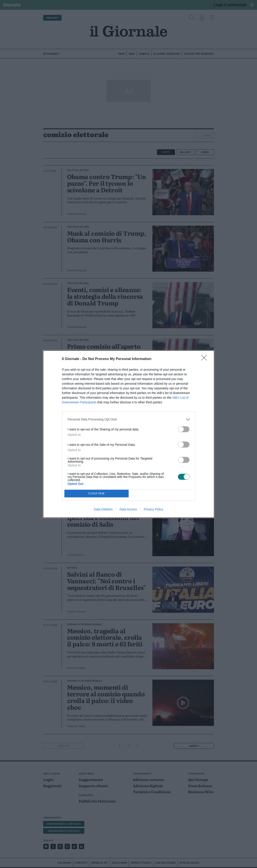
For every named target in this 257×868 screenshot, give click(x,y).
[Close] (205, 359)
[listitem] (129, 419)
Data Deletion (103, 509)
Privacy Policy (153, 509)
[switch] (184, 429)
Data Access (128, 509)
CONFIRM (97, 493)
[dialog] (129, 434)
